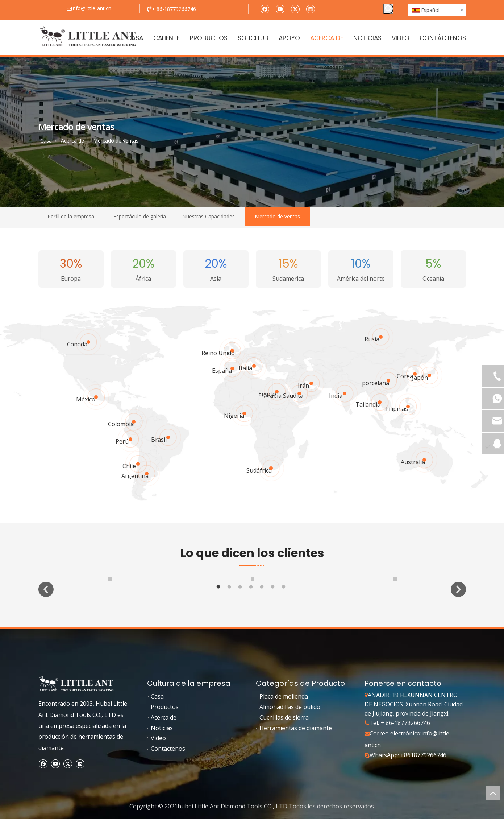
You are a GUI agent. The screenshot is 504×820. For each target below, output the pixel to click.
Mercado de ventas (277, 216)
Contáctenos (168, 757)
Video (158, 746)
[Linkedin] (310, 9)
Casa (157, 704)
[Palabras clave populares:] (388, 9)
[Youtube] (280, 9)
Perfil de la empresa (71, 216)
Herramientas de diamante (296, 736)
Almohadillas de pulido (290, 715)
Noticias (162, 736)
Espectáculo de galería (140, 216)
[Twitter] (295, 9)
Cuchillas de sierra (284, 725)
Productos (165, 715)
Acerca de (164, 725)
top (493, 793)
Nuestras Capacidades (209, 216)
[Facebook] (265, 9)
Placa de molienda (284, 704)
